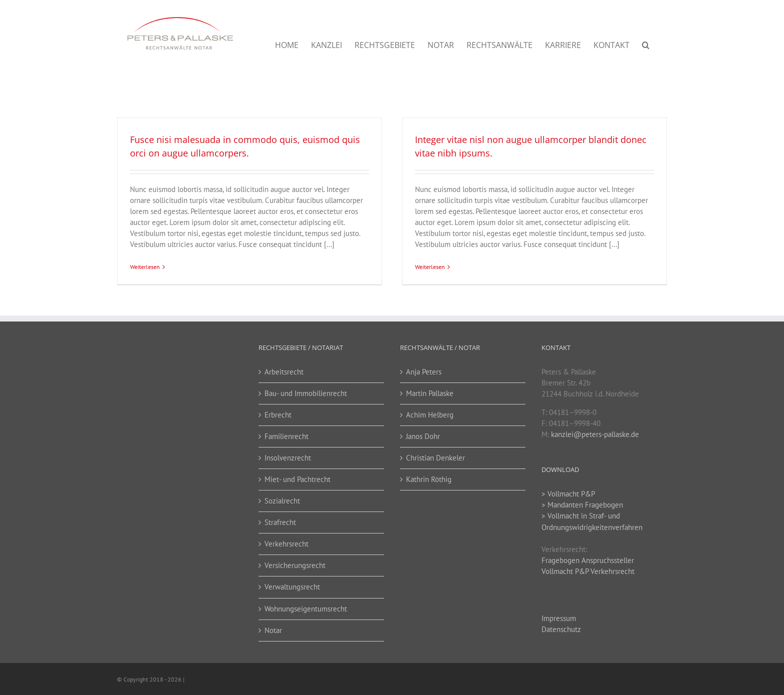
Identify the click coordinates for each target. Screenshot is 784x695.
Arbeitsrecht (284, 372)
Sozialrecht (282, 501)
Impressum (559, 618)
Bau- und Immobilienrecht (306, 393)
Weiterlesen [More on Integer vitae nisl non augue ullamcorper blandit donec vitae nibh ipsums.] (430, 267)
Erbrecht (278, 415)
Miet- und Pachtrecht (297, 479)
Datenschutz (561, 629)
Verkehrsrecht (286, 544)
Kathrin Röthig (429, 479)
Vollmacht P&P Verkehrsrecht (588, 571)
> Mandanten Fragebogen (582, 505)
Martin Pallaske (430, 393)
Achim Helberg (430, 415)
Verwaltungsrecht (292, 587)
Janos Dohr (423, 436)
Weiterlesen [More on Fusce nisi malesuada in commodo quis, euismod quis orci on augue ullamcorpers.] (145, 267)
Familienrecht (286, 436)
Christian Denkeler (435, 458)
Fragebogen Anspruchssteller (588, 560)
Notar (273, 630)
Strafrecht (280, 522)
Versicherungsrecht (295, 565)
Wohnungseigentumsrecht (306, 609)
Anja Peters (424, 372)
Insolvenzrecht (288, 458)
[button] (646, 45)
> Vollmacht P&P (568, 494)
